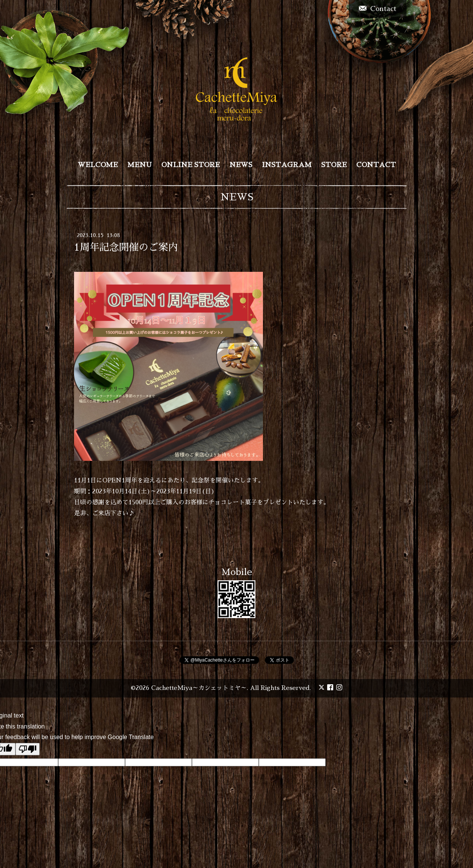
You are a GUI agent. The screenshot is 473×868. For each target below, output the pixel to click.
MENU (140, 165)
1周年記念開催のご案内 (126, 247)
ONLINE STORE (191, 165)
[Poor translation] (28, 749)
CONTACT (376, 165)
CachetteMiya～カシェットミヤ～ (199, 688)
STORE (334, 165)
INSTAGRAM (287, 165)
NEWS (241, 165)
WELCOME (98, 165)
